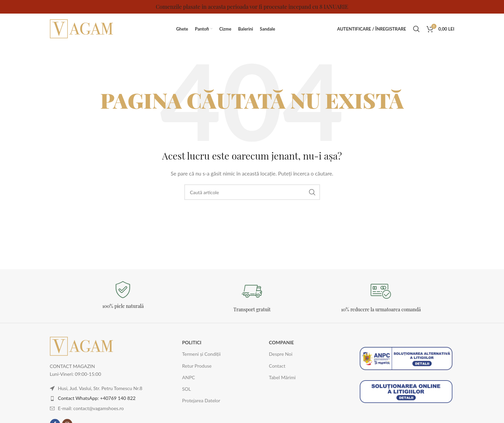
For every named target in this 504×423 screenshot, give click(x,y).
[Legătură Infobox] (123, 295)
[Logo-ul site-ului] (82, 28)
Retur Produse (197, 366)
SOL (186, 389)
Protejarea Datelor (201, 400)
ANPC (188, 377)
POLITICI (192, 342)
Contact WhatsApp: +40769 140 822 (97, 398)
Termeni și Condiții (201, 354)
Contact (277, 366)
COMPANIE (281, 342)
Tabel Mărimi (282, 377)
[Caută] (416, 29)
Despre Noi (281, 354)
